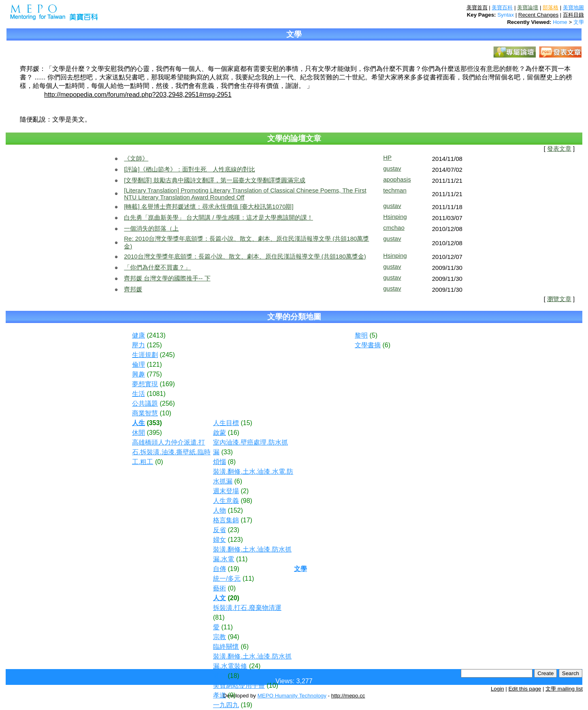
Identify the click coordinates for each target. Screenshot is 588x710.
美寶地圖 (573, 7)
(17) (246, 520)
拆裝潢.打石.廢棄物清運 (247, 608)
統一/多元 (227, 578)
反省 (219, 530)
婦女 (219, 540)
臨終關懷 (226, 647)
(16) (233, 433)
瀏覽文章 (559, 299)
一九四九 (226, 705)
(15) (246, 423)
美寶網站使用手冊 (239, 685)
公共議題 (145, 403)
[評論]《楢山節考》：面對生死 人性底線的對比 (189, 169)
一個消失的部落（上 (151, 228)
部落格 (551, 7)
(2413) (156, 335)
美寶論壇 (528, 7)
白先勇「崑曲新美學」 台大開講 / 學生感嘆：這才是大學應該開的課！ (218, 217)
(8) (232, 462)
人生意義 (226, 501)
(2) (245, 491)
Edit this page (525, 689)
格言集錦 (226, 520)
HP (387, 157)
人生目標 (226, 423)
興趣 (138, 374)
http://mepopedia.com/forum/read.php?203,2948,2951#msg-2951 (138, 95)
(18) (233, 676)
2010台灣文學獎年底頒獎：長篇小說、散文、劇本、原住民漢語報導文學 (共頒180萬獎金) (245, 256)
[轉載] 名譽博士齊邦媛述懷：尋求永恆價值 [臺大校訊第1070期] (209, 206)
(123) (235, 540)
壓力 (138, 345)
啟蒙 (219, 433)
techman (395, 190)
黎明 (361, 335)
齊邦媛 (133, 289)
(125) (154, 345)
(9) (232, 695)
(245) (167, 355)
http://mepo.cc (348, 696)
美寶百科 (502, 7)
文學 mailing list (564, 689)
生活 (138, 394)
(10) (165, 413)
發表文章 (559, 149)
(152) (235, 510)
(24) (255, 666)
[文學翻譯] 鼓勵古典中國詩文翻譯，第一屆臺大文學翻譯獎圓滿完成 (215, 180)
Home (560, 22)
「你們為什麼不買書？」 (157, 267)
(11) (242, 559)
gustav (392, 168)
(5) (373, 335)
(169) (167, 384)
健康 (138, 335)
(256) (167, 403)
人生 (138, 423)
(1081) (156, 394)
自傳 (219, 569)
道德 (219, 676)
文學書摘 (368, 345)
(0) (159, 462)
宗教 (219, 637)
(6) (238, 481)
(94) (233, 637)
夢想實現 (145, 384)
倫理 (138, 365)
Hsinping (395, 217)
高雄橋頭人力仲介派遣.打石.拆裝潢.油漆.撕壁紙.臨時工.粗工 (171, 452)
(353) (154, 423)
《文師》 (136, 158)
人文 (219, 598)
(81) (219, 617)
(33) (227, 452)
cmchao (394, 228)
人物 (219, 510)
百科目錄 (573, 15)
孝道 (219, 695)
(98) (246, 501)
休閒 (138, 433)
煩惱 (219, 462)
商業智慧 (145, 413)
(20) (233, 598)
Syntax (506, 15)
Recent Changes (538, 15)
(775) (154, 374)
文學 (579, 22)
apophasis (397, 179)
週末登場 (226, 491)
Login (497, 689)
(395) (154, 433)
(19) (233, 569)
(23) (233, 530)
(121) (154, 365)
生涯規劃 (145, 355)
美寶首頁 (477, 7)
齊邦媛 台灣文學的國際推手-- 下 (167, 278)
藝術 (219, 588)
